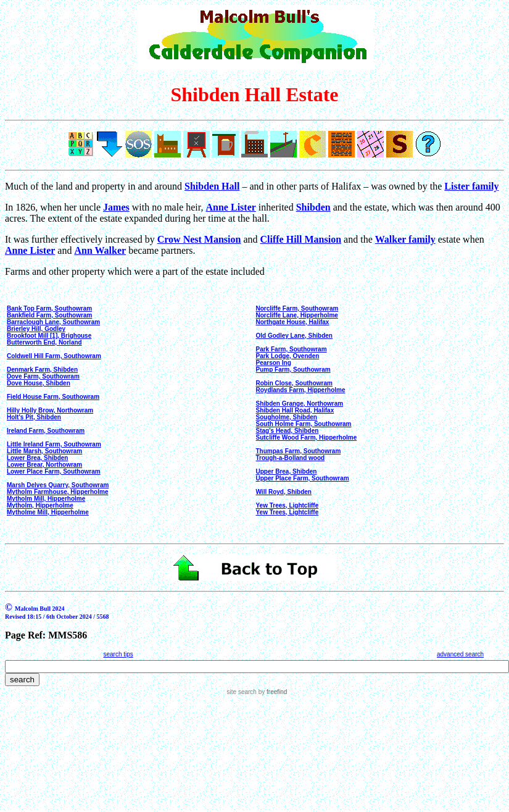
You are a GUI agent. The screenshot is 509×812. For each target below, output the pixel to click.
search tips (118, 654)
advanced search (460, 654)
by (272, 692)
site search (242, 692)
